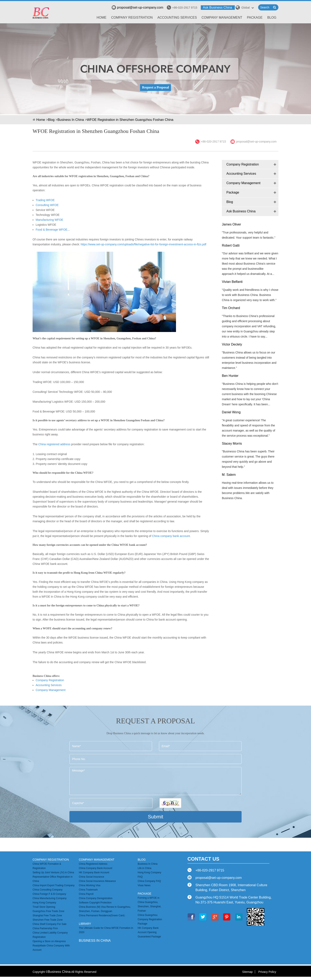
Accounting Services (177, 18)
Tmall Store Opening (44, 907)
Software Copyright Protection (95, 903)
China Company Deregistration (96, 898)
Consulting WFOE (47, 205)
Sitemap (247, 972)
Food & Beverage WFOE (52, 230)
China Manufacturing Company (49, 898)
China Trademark (88, 890)
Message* (155, 781)
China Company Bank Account (96, 868)
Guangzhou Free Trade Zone (48, 911)
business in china (95, 941)
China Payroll (86, 894)
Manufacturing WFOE (49, 220)
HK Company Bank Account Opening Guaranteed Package (149, 932)
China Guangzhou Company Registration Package (150, 919)
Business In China (71, 120)
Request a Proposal (155, 87)
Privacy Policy (267, 972)
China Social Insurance (91, 877)
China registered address (54, 444)
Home (102, 18)
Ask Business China (217, 7)
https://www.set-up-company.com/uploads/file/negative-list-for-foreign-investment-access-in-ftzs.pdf (144, 244)
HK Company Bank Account (94, 872)
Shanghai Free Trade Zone (47, 915)
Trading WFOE (45, 200)
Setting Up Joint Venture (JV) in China (53, 872)
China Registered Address (93, 864)
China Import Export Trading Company (54, 885)
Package (255, 18)
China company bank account (171, 536)
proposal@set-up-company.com (137, 7)
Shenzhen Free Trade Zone (48, 920)
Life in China (145, 868)
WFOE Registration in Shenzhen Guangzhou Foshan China (130, 120)
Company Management (222, 18)
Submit (156, 817)
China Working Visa (90, 885)
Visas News (144, 885)
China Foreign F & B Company (49, 894)
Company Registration (132, 18)
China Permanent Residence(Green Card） (103, 915)
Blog (272, 18)
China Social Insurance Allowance (97, 881)
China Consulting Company (48, 890)
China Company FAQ (149, 881)
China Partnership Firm (45, 928)
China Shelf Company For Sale (49, 924)
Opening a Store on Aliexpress (49, 941)
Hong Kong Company (44, 903)
